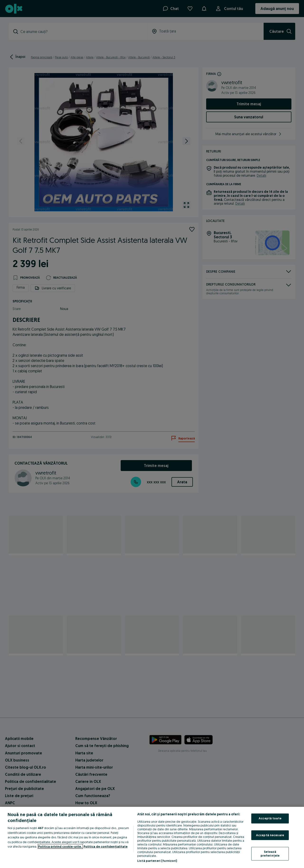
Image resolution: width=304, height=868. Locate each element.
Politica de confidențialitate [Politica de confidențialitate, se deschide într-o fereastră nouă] (106, 846)
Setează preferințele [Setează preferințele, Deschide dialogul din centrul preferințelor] (270, 854)
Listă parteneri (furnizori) (157, 861)
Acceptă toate (270, 818)
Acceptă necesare (270, 835)
